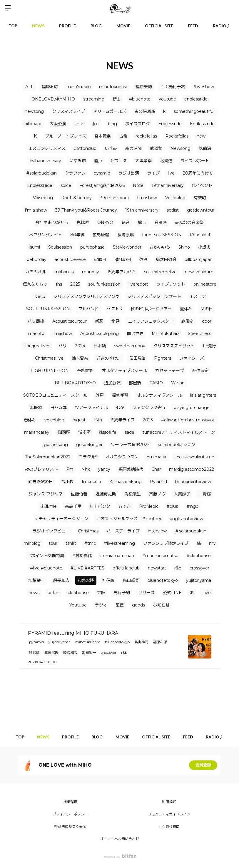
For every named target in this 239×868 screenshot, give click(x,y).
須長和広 (61, 580)
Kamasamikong (126, 482)
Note (138, 185)
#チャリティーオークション (62, 519)
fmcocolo (91, 482)
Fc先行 (209, 346)
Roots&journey (76, 198)
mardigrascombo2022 (192, 469)
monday (91, 272)
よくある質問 (169, 826)
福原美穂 (144, 87)
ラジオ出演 (129, 173)
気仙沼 (205, 148)
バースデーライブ (123, 531)
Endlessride (170, 124)
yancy (104, 469)
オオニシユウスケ (122, 457)
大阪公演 (58, 124)
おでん (125, 506)
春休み (30, 420)
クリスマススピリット (174, 346)
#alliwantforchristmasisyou (188, 420)
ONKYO (105, 222)
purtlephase (92, 247)
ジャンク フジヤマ (46, 494)
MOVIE (123, 26)
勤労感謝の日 (41, 482)
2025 (75, 284)
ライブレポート (195, 161)
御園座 (64, 432)
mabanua (64, 272)
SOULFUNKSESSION (48, 309)
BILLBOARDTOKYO (75, 383)
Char (156, 469)
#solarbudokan (42, 173)
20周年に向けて (198, 173)
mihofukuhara (113, 87)
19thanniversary (168, 185)
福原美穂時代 (131, 469)
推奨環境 (70, 802)
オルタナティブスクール (124, 371)
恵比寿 (83, 222)
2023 (148, 420)
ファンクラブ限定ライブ (166, 543)
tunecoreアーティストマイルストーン (179, 432)
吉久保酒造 (145, 111)
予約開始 (85, 371)
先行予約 (122, 593)
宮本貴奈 (103, 136)
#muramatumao (117, 556)
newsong (34, 111)
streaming (94, 99)
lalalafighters (203, 395)
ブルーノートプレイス (66, 136)
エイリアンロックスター (151, 321)
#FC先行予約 (173, 87)
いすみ (111, 148)
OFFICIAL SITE (159, 26)
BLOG (96, 26)
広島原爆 (101, 235)
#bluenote (140, 99)
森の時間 (133, 148)
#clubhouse (199, 556)
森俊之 (188, 321)
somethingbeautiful (194, 111)
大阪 (101, 593)
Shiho (184, 247)
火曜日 (100, 259)
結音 (126, 222)
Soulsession (60, 247)
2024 (80, 346)
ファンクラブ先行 (149, 408)
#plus (172, 506)
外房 (100, 395)
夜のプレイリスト (41, 469)
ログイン (230, 8)
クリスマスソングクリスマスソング (86, 296)
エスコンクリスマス (47, 148)
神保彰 (108, 580)
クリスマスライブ (68, 111)
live (171, 173)
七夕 (120, 408)
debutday (37, 259)
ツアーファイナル (91, 408)
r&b (178, 568)
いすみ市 (78, 161)
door (207, 321)
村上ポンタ (100, 506)
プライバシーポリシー (70, 814)
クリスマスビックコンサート (154, 296)
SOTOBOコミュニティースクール (55, 395)
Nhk (86, 469)
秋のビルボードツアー (151, 309)
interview (157, 531)
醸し (142, 222)
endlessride (196, 99)
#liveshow (204, 87)
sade (129, 432)
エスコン (198, 296)
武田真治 (138, 358)
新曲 (117, 99)
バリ (63, 346)
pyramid (102, 173)
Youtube (78, 605)
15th (98, 420)
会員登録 (203, 765)
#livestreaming (119, 543)
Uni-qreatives (37, 346)
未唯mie (49, 506)
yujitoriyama (199, 580)
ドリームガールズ (110, 111)
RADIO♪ (222, 26)
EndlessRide (40, 185)
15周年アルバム (122, 272)
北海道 (166, 161)
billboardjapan (199, 259)
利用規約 (169, 802)
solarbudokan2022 (177, 445)
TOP (13, 26)
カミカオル (36, 272)
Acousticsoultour (70, 321)
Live (207, 593)
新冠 (99, 321)
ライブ (153, 173)
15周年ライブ (122, 420)
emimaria (156, 457)
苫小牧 (67, 482)
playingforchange (192, 408)
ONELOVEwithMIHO (53, 99)
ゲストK (115, 309)
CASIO (156, 383)
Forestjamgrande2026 (102, 185)
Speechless (199, 334)
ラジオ (101, 605)
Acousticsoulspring (100, 334)
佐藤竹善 (79, 494)
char (79, 124)
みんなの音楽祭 (189, 222)
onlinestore (205, 284)
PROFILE (67, 26)
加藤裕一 (36, 580)
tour (53, 543)
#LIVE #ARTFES (87, 568)
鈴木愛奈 (80, 358)
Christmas (88, 531)
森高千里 (73, 506)
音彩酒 (161, 222)
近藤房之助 (106, 494)
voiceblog (54, 420)
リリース (146, 593)
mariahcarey (37, 432)
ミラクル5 (88, 457)
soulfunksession (104, 284)
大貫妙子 (182, 494)
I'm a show (36, 210)
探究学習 (120, 395)
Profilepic (149, 506)
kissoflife (108, 432)
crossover (199, 568)
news (34, 593)
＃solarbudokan (191, 531)
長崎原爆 (126, 235)
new (201, 136)
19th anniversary (142, 210)
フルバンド (88, 309)
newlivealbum (199, 272)
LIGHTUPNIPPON (50, 371)
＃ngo (192, 506)
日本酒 (100, 346)
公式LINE (172, 593)
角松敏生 (133, 494)
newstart (157, 568)
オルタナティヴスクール (159, 395)
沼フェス (119, 161)
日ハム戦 (59, 408)
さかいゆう (160, 247)
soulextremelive (160, 272)
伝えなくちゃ (35, 284)
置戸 (98, 161)
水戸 (96, 124)
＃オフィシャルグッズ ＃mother (129, 519)
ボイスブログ (138, 124)
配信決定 (200, 371)
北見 (116, 321)
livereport (138, 284)
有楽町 (200, 198)
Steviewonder (127, 247)
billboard (33, 124)
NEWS (38, 26)
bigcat (79, 420)
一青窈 (205, 494)
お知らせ (161, 605)
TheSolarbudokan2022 (48, 457)
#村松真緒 (82, 556)
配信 (120, 605)
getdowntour (201, 210)
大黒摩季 (143, 161)
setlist (173, 210)
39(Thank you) (114, 198)
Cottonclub (85, 148)
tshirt (71, 543)
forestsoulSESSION (162, 235)
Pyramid (158, 482)
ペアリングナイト (46, 235)
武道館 (156, 148)
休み (143, 259)
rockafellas (146, 136)
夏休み (186, 309)
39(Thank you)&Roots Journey (86, 210)
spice (66, 185)
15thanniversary (45, 161)
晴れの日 (123, 259)
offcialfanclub (126, 568)
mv (212, 543)
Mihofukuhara (166, 334)
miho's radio (79, 87)
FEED (193, 26)
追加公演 (112, 383)
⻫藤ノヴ (157, 494)
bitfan (54, 593)
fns (59, 284)
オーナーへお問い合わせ (120, 839)
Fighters (163, 358)
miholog (32, 543)
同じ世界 (135, 334)
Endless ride (202, 124)
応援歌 (36, 408)
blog (112, 124)
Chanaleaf (200, 235)
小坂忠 (204, 247)
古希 (123, 136)
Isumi (34, 247)
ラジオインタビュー (51, 531)
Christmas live (49, 358)
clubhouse (78, 593)
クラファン (75, 173)
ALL (29, 87)
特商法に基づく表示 (70, 826)
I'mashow (147, 198)
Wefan (178, 383)
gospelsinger (89, 445)
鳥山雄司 (131, 580)
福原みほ (50, 87)
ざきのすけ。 (109, 358)
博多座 (84, 432)
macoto (36, 334)
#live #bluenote (46, 568)
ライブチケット (171, 284)
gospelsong (56, 445)
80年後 (77, 235)
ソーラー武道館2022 (130, 445)
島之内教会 (166, 259)
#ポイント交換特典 (46, 556)
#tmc (90, 543)
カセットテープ (170, 371)
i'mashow (62, 334)
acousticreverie (70, 259)
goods (138, 605)
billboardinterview (193, 482)
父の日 (207, 309)
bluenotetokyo (163, 580)
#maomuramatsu (160, 556)
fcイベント (202, 185)
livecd (39, 296)
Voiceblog (175, 198)
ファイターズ (192, 358)
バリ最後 (36, 321)
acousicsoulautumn (194, 457)
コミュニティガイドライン (169, 814)
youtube (167, 99)
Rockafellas (177, 136)
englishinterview (186, 519)
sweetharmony (130, 346)
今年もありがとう (52, 222)
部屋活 (135, 383)
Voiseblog (43, 198)
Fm (70, 469)
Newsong (180, 148)
